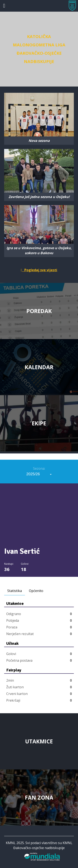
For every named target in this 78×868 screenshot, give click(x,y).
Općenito (36, 591)
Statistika (15, 591)
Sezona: (39, 468)
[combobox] (39, 474)
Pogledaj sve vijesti (39, 270)
